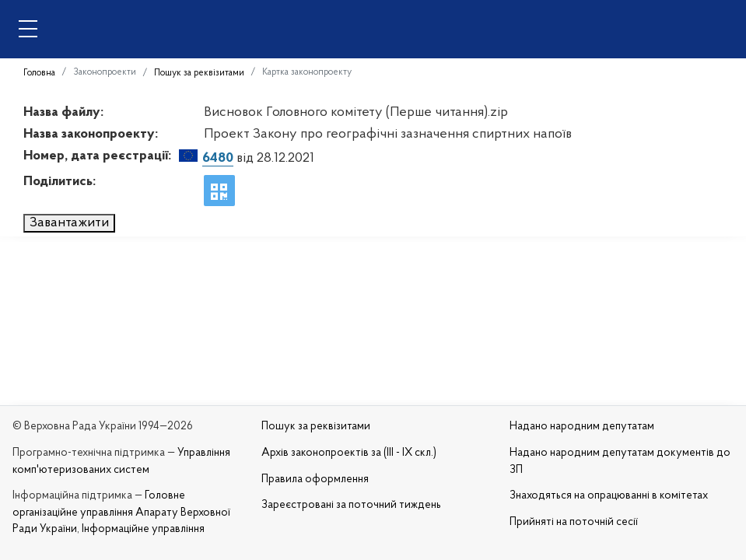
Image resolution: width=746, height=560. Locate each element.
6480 (218, 158)
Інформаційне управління (143, 529)
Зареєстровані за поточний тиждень (351, 505)
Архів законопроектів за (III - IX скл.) (349, 453)
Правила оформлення (315, 479)
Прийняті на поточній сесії (574, 522)
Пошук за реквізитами (199, 73)
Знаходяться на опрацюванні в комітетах (609, 496)
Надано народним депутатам (582, 427)
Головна (39, 73)
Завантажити (69, 223)
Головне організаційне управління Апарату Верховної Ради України (121, 513)
